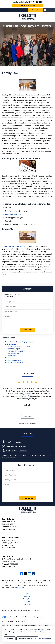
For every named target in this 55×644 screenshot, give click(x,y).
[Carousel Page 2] (24, 410)
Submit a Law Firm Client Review (28, 423)
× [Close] (53, 628)
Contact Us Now (27, 330)
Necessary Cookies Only (27, 638)
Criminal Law (10, 358)
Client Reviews (27, 373)
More (49, 10)
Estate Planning (14, 353)
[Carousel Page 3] (27, 410)
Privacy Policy (28, 599)
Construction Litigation (16, 351)
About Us (21, 10)
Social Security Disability (14, 362)
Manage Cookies (39, 617)
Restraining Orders (13, 214)
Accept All (10, 638)
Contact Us (35, 10)
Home (7, 10)
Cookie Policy (27, 617)
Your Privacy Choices (11, 617)
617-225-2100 (13, 545)
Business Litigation (15, 349)
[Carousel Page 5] (35, 410)
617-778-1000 (13, 527)
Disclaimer (28, 596)
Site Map (27, 602)
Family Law (12, 356)
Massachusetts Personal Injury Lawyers (19, 342)
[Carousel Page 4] (31, 410)
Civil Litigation (10, 344)
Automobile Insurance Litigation (19, 346)
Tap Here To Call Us (27, 5)
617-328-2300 (13, 564)
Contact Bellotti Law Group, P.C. (15, 246)
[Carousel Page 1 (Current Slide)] (20, 410)
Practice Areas (9, 338)
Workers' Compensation (14, 360)
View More (27, 416)
